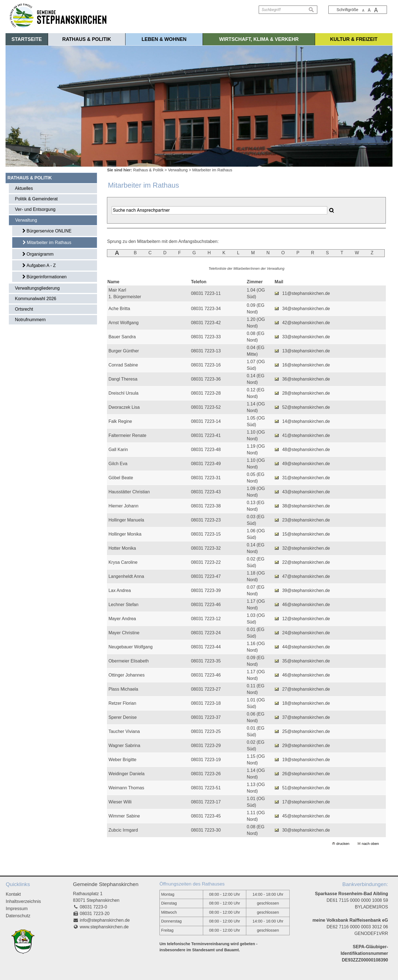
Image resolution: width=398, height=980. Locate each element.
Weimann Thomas (126, 788)
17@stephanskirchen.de (306, 802)
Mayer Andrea (122, 619)
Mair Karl (117, 290)
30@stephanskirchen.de (306, 830)
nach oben (370, 844)
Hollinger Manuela (126, 520)
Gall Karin (118, 450)
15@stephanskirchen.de (306, 534)
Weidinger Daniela (126, 774)
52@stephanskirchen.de (306, 407)
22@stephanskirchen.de (306, 562)
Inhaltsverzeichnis (23, 901)
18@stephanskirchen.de (306, 703)
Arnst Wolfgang (123, 323)
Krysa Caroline (123, 562)
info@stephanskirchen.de (105, 920)
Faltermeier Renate (127, 435)
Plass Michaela (123, 689)
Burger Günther (124, 351)
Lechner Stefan (123, 605)
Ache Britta (119, 309)
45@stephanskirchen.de (306, 816)
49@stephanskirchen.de (306, 464)
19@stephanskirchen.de (306, 760)
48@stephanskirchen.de (306, 450)
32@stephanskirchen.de (306, 548)
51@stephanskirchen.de (306, 788)
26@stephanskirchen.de (306, 774)
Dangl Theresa (123, 379)
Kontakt (13, 894)
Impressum (17, 909)
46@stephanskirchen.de (306, 605)
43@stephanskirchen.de (306, 492)
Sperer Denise (122, 717)
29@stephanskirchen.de (306, 746)
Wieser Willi (120, 802)
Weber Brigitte (122, 760)
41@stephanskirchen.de (306, 435)
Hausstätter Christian (129, 492)
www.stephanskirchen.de (104, 927)
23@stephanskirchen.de (306, 520)
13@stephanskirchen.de (306, 351)
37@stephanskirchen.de (306, 717)
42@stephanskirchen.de (306, 323)
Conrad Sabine (123, 365)
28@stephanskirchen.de (306, 393)
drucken (343, 844)
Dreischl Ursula (123, 393)
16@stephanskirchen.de (306, 365)
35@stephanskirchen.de (306, 661)
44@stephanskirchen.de (306, 647)
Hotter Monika (122, 548)
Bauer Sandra (122, 337)
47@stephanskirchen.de (306, 576)
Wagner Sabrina (124, 746)
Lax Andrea (120, 590)
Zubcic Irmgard (123, 830)
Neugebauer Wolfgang (130, 647)
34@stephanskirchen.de (306, 309)
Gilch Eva (118, 464)
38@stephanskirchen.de (306, 506)
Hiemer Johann (123, 506)
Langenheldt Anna (126, 576)
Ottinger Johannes (126, 675)
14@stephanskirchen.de (306, 421)
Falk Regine (120, 421)
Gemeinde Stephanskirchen (106, 884)
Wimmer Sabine (124, 816)
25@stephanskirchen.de (306, 731)
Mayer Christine (124, 633)
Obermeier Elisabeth (129, 661)
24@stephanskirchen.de (306, 633)
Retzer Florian (122, 703)
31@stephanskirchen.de (306, 478)
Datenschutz (18, 916)
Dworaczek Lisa (124, 407)
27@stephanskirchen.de (306, 689)
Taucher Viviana (124, 731)
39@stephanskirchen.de (306, 590)
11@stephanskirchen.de (306, 293)
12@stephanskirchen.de (306, 619)
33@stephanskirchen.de (306, 337)
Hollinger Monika (125, 534)
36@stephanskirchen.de (306, 379)
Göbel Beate (121, 478)
